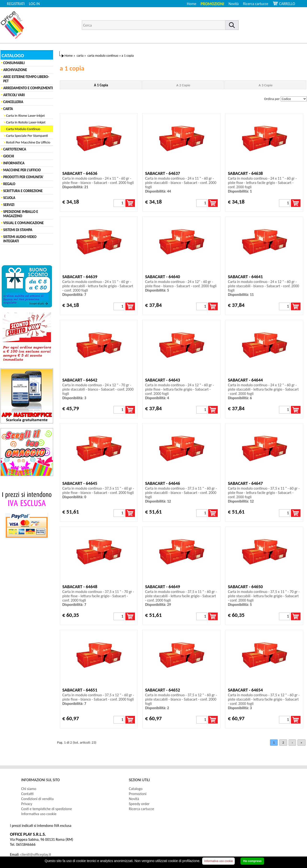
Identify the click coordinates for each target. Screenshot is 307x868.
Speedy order (139, 804)
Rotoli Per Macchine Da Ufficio (28, 142)
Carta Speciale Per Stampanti (27, 136)
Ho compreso (252, 861)
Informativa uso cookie (39, 814)
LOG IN (34, 4)
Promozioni (212, 4)
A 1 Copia (101, 85)
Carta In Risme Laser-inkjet (26, 116)
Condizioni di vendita (38, 799)
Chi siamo (29, 789)
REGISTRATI (16, 4)
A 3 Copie (266, 85)
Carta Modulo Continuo (23, 129)
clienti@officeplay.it (36, 854)
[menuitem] (258, 4)
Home (192, 4)
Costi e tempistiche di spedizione (47, 809)
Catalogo (136, 789)
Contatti (28, 794)
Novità (234, 4)
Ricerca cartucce (256, 4)
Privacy (27, 804)
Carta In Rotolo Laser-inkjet (26, 122)
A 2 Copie (183, 85)
